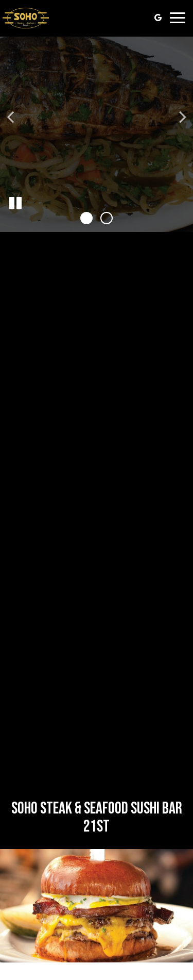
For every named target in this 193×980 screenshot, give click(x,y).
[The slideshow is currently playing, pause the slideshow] (15, 204)
